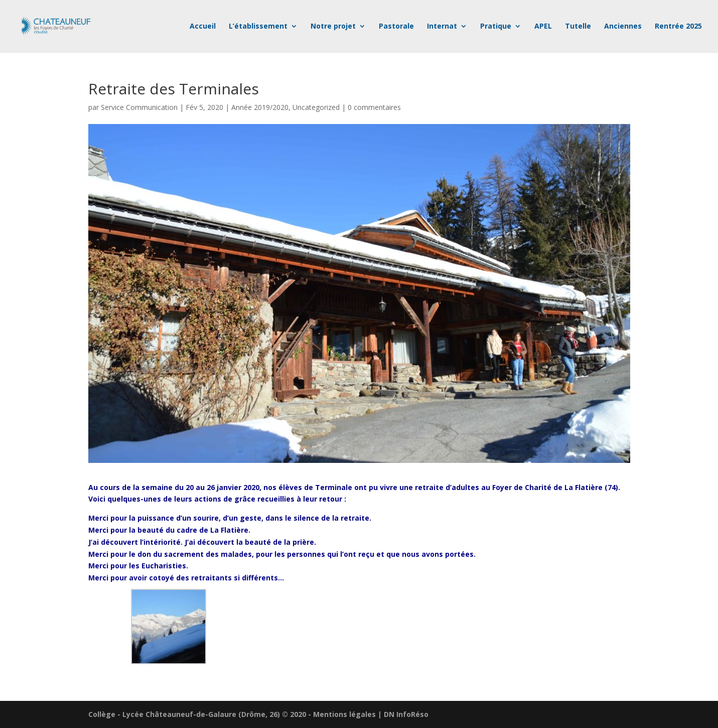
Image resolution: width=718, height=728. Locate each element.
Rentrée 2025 (678, 27)
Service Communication (139, 107)
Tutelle (578, 27)
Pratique (496, 27)
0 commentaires (374, 107)
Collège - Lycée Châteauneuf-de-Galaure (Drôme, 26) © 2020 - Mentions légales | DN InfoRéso (258, 714)
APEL (543, 27)
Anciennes (623, 27)
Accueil (203, 27)
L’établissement (258, 27)
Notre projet (333, 27)
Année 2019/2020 (260, 107)
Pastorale (396, 27)
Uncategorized (316, 107)
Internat (442, 27)
